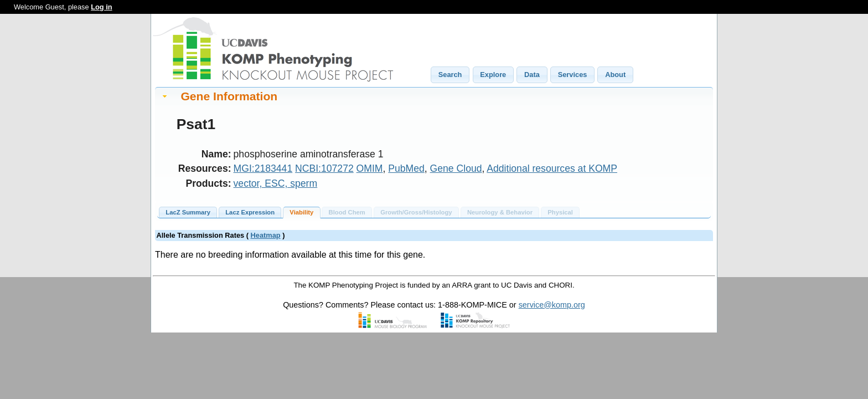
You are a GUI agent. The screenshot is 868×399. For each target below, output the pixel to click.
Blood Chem (347, 212)
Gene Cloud (456, 168)
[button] (450, 75)
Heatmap (266, 235)
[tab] (434, 96)
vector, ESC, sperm (276, 183)
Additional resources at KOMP (552, 168)
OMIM (370, 168)
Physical (560, 212)
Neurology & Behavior (500, 212)
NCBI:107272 (324, 168)
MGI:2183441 (263, 168)
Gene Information (229, 96)
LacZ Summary (188, 212)
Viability (301, 212)
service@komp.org (552, 305)
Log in (101, 7)
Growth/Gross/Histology (416, 212)
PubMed (406, 168)
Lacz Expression (250, 212)
